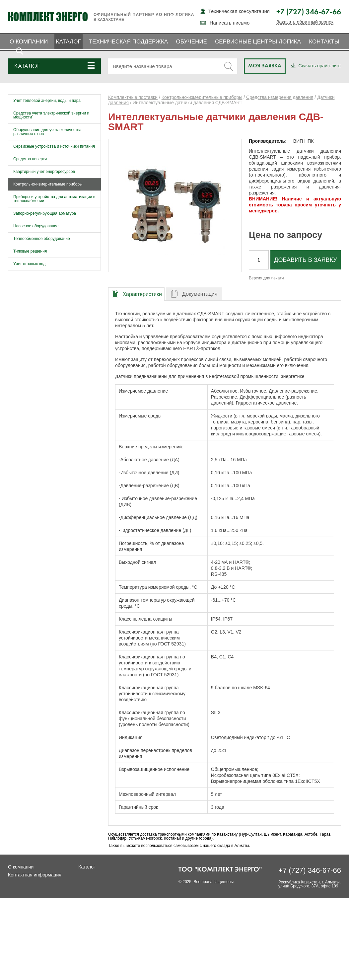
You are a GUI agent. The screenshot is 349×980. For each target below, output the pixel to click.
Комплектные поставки (133, 97)
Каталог (69, 42)
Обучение (191, 42)
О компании (29, 42)
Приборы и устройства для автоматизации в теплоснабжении (54, 199)
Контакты (324, 42)
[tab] (136, 294)
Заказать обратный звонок (305, 22)
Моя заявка (265, 66)
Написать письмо (230, 23)
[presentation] (136, 294)
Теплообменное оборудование (42, 239)
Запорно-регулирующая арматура (45, 213)
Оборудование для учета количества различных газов (47, 132)
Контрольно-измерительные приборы (48, 184)
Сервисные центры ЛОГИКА (258, 42)
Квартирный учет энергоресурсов (44, 172)
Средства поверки (30, 159)
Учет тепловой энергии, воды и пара (47, 101)
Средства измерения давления (280, 97)
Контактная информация (35, 875)
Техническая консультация (239, 11)
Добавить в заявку (305, 260)
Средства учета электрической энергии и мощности (51, 115)
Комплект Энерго (48, 17)
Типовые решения (30, 251)
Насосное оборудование (36, 226)
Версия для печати (266, 278)
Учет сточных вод (29, 264)
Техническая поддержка (128, 42)
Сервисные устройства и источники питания (54, 146)
